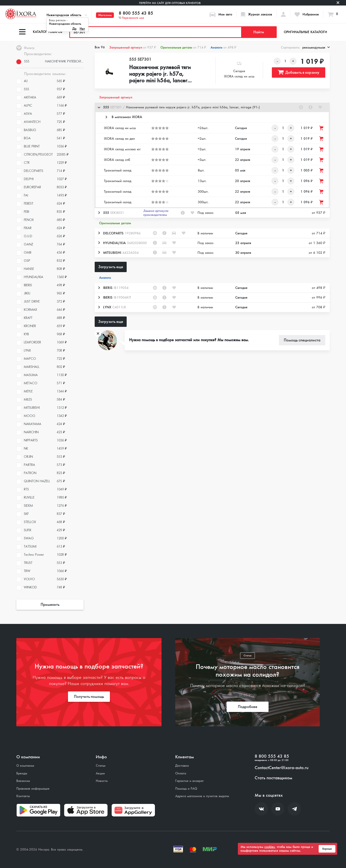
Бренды (22, 773)
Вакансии (23, 781)
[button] (212, 107)
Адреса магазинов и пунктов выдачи (202, 796)
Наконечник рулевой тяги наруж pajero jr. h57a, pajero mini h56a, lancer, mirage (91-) (160, 74)
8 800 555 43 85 (136, 13)
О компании (25, 766)
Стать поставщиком (273, 778)
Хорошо (327, 849)
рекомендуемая (316, 47)
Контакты (23, 796)
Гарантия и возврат (189, 781)
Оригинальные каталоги (305, 32)
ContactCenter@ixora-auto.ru (282, 768)
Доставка (182, 766)
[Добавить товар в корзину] (322, 128)
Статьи (101, 766)
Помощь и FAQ (186, 789)
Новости (102, 781)
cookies (270, 847)
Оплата (181, 773)
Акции (100, 773)
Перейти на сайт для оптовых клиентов (170, 3)
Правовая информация (33, 789)
